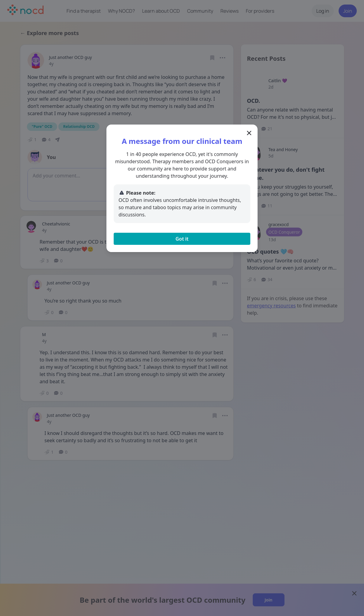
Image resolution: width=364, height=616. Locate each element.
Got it (182, 239)
